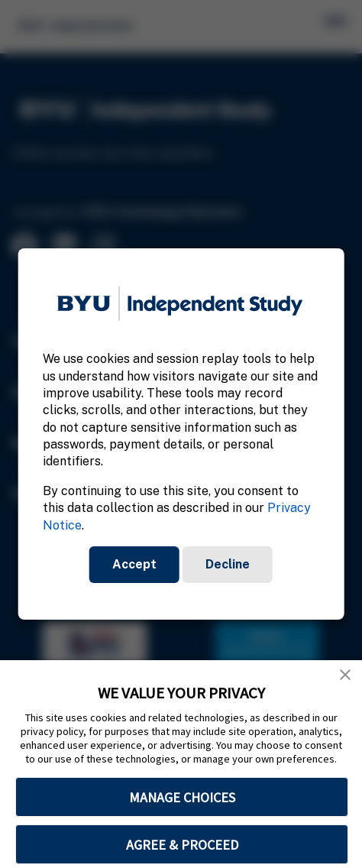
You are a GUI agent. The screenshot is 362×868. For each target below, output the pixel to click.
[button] (345, 675)
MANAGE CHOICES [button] (182, 797)
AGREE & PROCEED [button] (182, 845)
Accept (134, 564)
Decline (228, 564)
